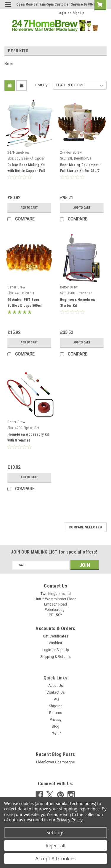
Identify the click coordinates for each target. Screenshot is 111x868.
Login (62, 13)
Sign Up (78, 13)
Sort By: (42, 85)
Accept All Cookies (56, 859)
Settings (55, 833)
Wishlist (55, 643)
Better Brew (16, 287)
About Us (56, 686)
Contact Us (56, 692)
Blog (55, 726)
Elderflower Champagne (55, 762)
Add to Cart (29, 208)
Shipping (56, 706)
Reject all (55, 846)
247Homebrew (18, 152)
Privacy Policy (69, 820)
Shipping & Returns (55, 657)
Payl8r (56, 733)
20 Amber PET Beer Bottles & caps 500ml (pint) (24, 306)
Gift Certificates (56, 636)
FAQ (56, 699)
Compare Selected (85, 527)
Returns (56, 713)
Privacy (56, 720)
